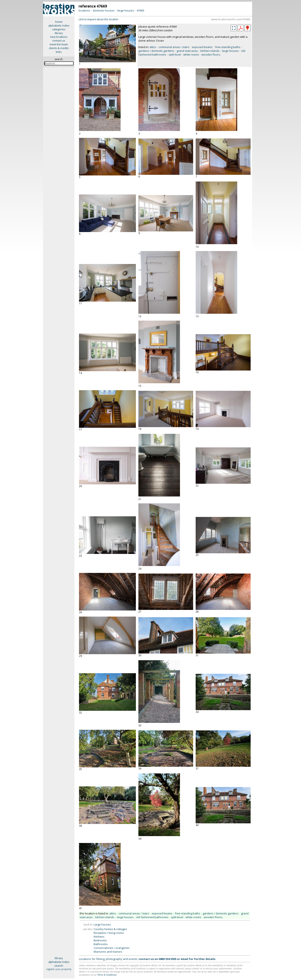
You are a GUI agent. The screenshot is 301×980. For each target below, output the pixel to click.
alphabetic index (59, 25)
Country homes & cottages (110, 929)
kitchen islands (210, 51)
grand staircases (187, 51)
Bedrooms (100, 940)
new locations (59, 37)
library (59, 33)
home (59, 22)
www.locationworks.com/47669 (231, 19)
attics (153, 47)
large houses (126, 10)
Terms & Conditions (107, 975)
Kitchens (99, 937)
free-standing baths (228, 47)
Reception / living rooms (109, 933)
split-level (175, 55)
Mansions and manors (108, 952)
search (59, 966)
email (184, 959)
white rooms (191, 55)
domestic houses (104, 10)
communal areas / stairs (174, 47)
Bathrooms (101, 944)
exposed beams (202, 47)
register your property (59, 969)
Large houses (102, 924)
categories (59, 29)
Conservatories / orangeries (112, 948)
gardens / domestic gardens (156, 51)
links (59, 52)
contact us (59, 41)
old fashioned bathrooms (152, 917)
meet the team (59, 44)
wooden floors (211, 55)
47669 (140, 10)
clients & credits (59, 48)
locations (84, 10)
